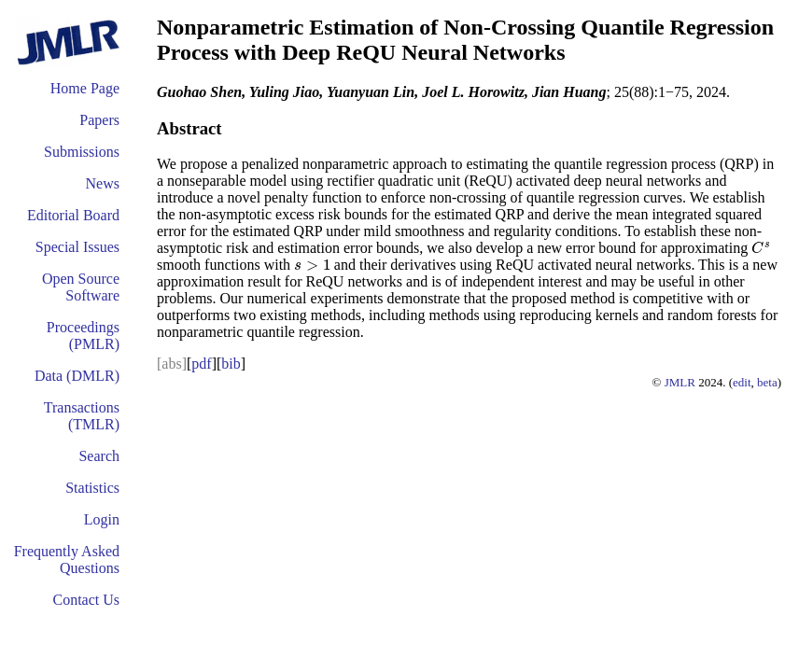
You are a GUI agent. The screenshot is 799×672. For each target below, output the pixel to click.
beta (767, 382)
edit (742, 382)
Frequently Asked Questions (67, 560)
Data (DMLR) (77, 376)
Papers (99, 120)
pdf (201, 364)
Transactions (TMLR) (82, 416)
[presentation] (762, 248)
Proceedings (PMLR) (83, 336)
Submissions (82, 152)
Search (99, 456)
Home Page (85, 88)
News (103, 183)
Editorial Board (73, 215)
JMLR (680, 382)
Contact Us (86, 600)
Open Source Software (81, 287)
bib (231, 364)
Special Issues (77, 247)
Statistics (92, 488)
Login (102, 519)
